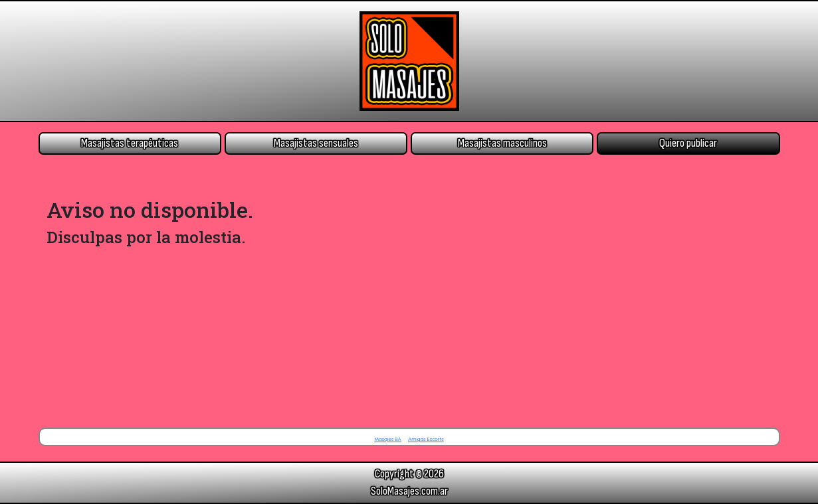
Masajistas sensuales (316, 143)
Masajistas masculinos (502, 143)
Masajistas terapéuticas (130, 143)
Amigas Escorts (426, 439)
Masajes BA (388, 439)
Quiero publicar (688, 143)
